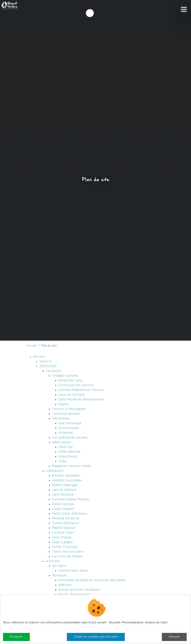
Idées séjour (61, 442)
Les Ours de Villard (67, 556)
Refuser (174, 637)
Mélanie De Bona (65, 518)
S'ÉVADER (48, 366)
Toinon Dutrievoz (66, 523)
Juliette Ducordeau (67, 480)
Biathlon (65, 585)
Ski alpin (59, 566)
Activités (53, 561)
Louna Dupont (63, 509)
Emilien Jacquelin (66, 476)
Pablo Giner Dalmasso (70, 514)
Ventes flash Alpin (73, 571)
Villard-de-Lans (70, 380)
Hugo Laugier (62, 542)
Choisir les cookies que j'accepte (96, 637)
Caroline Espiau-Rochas (71, 499)
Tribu (62, 461)
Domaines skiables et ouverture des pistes (92, 580)
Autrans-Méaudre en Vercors (81, 390)
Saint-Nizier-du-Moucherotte (81, 399)
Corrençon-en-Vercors (76, 385)
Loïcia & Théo (63, 533)
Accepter (16, 637)
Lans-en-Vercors (71, 395)
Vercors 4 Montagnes (69, 409)
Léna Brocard (63, 495)
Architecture (68, 428)
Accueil (32, 346)
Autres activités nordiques (79, 590)
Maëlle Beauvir (64, 528)
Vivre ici (46, 361)
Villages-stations (65, 376)
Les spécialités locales (70, 438)
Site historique (70, 423)
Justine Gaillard (64, 490)
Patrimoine (61, 419)
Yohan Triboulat (65, 547)
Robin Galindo (63, 504)
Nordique (59, 575)
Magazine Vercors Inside (71, 466)
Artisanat (66, 433)
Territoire (53, 371)
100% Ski (65, 447)
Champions (54, 471)
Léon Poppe (62, 537)
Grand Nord (68, 457)
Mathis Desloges (65, 485)
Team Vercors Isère (68, 552)
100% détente (69, 452)
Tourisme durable (66, 414)
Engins (64, 404)
